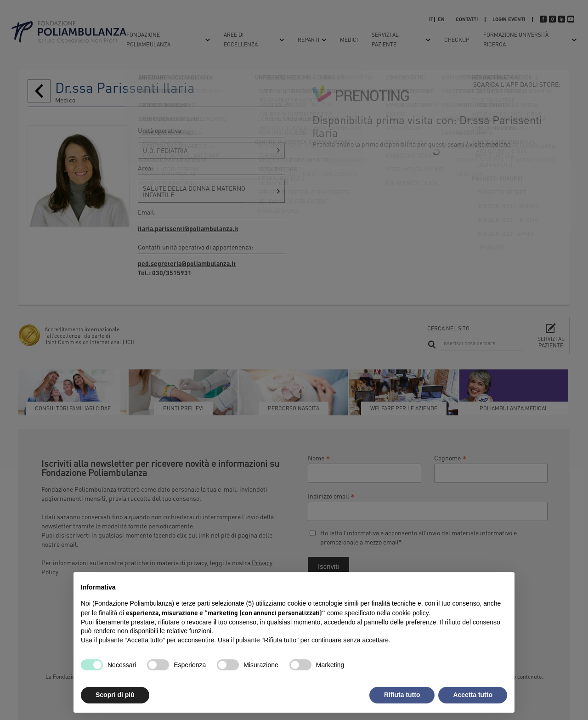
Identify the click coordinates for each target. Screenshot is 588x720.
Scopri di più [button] (115, 695)
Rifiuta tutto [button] (402, 695)
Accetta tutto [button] (473, 695)
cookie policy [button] (410, 613)
